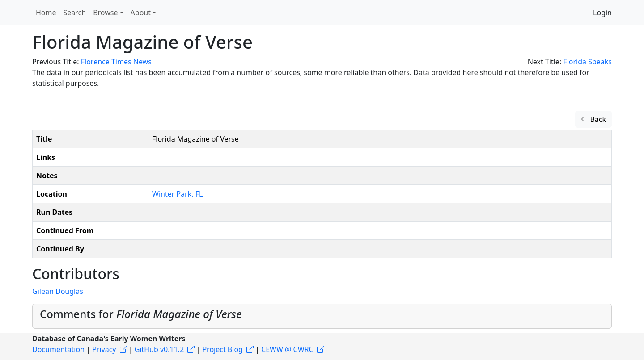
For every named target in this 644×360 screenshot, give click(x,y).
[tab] (322, 316)
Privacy (104, 349)
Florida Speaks (587, 62)
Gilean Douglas (58, 291)
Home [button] (46, 13)
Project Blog (222, 349)
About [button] (141, 13)
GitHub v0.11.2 (159, 349)
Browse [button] (105, 13)
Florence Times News (116, 62)
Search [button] (75, 13)
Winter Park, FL (177, 194)
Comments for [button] (141, 314)
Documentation (58, 349)
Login (602, 13)
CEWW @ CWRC (287, 349)
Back (593, 119)
